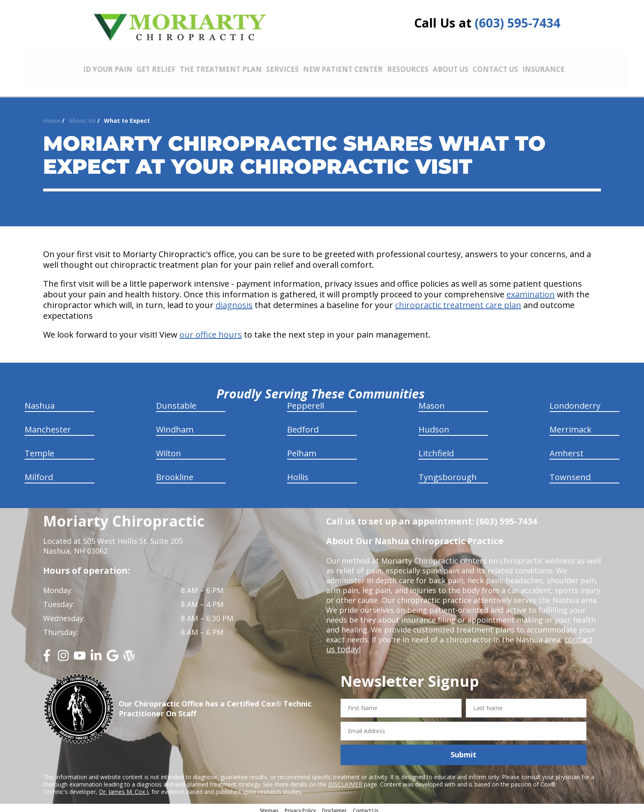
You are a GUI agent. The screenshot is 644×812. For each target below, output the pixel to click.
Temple (39, 449)
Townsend (570, 473)
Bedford (303, 425)
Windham (175, 425)
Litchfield (436, 449)
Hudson (434, 425)
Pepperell (306, 401)
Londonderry (575, 401)
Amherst (567, 449)
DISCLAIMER (345, 780)
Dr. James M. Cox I (124, 787)
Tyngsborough (448, 473)
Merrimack (570, 425)
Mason (432, 401)
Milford (39, 473)
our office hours (211, 330)
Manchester (48, 425)
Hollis (298, 473)
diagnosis (234, 300)
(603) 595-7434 (517, 23)
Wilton (169, 449)
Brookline (175, 473)
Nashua (40, 401)
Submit (463, 750)
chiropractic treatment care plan (458, 300)
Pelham (302, 449)
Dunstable (176, 401)
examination (531, 290)
